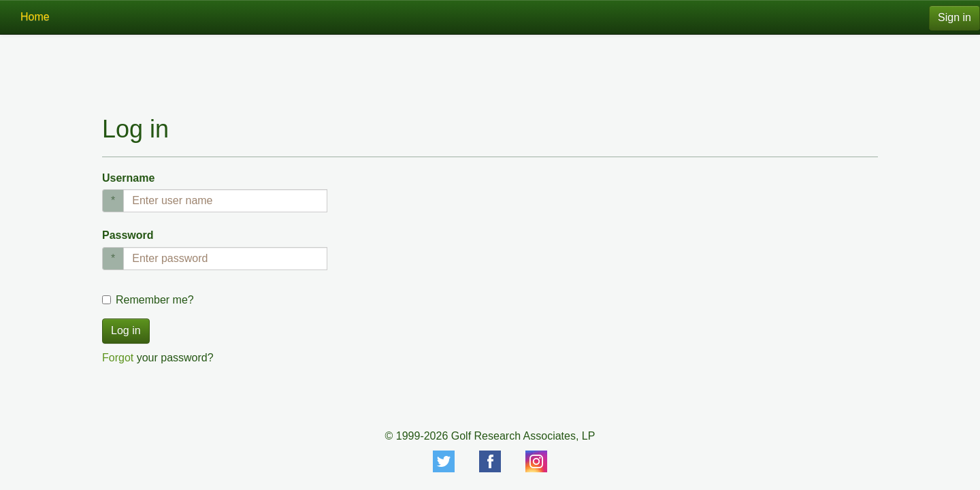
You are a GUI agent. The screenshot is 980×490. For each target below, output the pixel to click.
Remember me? (155, 300)
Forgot (118, 358)
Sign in (954, 17)
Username (128, 178)
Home (35, 17)
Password (128, 235)
